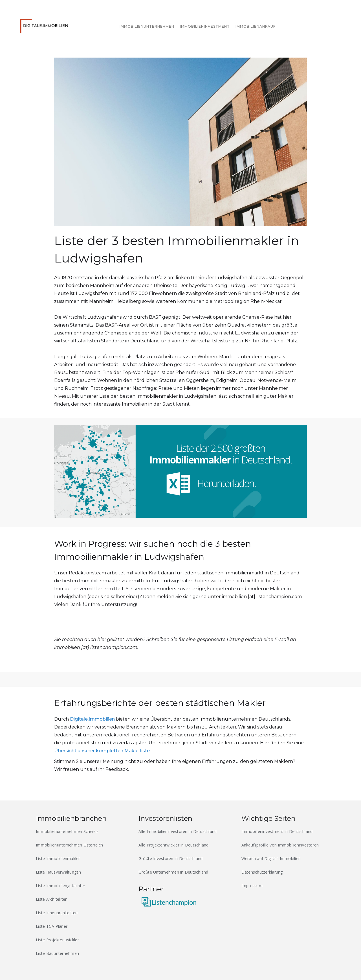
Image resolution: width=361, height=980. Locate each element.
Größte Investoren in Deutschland (170, 858)
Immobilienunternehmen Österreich (69, 845)
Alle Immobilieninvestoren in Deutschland (178, 831)
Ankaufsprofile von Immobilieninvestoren (280, 845)
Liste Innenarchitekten (57, 913)
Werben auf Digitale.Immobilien (271, 858)
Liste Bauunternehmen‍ (57, 953)
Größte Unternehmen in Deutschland (173, 872)
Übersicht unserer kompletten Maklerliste (102, 751)
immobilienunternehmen (147, 26)
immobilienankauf (256, 26)
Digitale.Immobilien (92, 719)
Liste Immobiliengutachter (60, 886)
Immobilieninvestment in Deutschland (277, 831)
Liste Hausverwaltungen (59, 872)
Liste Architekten (52, 899)
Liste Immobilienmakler (58, 858)
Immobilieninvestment (205, 26)
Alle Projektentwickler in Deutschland (173, 845)
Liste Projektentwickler (57, 940)
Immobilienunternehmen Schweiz (67, 831)
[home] (46, 25)
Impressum (252, 886)
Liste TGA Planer (52, 926)
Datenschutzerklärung (262, 872)
